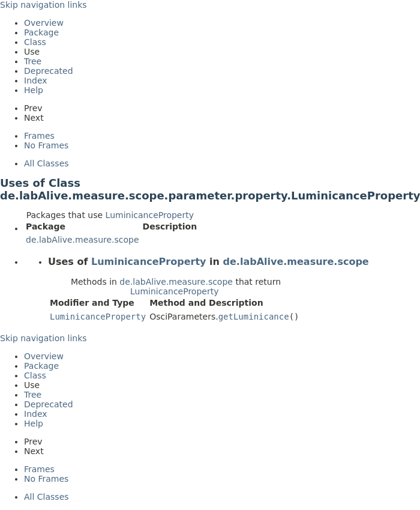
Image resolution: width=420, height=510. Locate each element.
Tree (33, 61)
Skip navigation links (43, 5)
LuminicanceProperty (150, 215)
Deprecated (49, 71)
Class (35, 42)
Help (34, 90)
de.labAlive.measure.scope (82, 240)
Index (36, 80)
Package (41, 32)
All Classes (46, 163)
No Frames (46, 145)
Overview (44, 23)
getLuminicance (254, 317)
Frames (39, 136)
